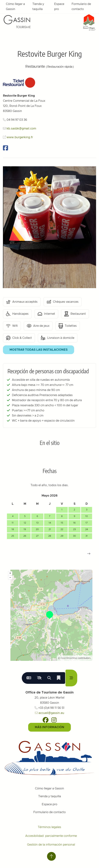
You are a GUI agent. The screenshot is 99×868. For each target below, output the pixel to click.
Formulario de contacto (81, 7)
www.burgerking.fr (20, 137)
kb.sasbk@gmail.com (21, 129)
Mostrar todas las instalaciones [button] (39, 350)
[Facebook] (46, 720)
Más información (49, 727)
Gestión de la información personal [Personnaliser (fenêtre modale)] (51, 845)
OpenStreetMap (69, 658)
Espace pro (59, 7)
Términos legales (49, 827)
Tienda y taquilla (38, 7)
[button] (89, 554)
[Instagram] (54, 720)
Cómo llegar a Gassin (15, 7)
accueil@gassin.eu (50, 713)
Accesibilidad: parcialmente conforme (51, 836)
